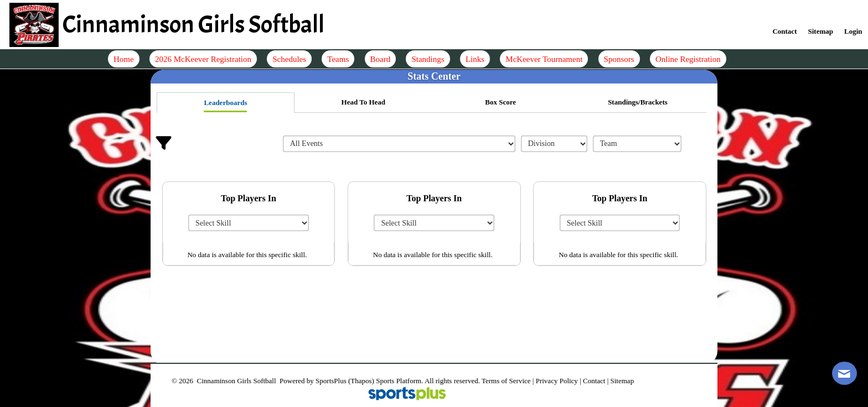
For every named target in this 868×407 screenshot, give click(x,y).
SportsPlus (331, 381)
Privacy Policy (557, 381)
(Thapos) (361, 381)
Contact (594, 381)
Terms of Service (506, 381)
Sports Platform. (399, 381)
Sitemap (622, 381)
